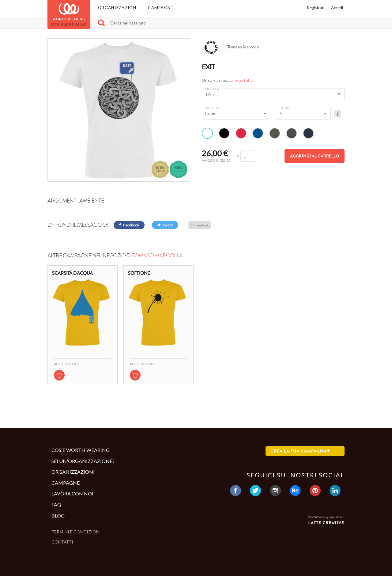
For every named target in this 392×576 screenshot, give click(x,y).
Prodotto (213, 89)
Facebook (129, 225)
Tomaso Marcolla (157, 256)
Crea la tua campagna (300, 451)
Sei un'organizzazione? (83, 461)
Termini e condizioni (76, 532)
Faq (56, 504)
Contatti (62, 542)
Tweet (165, 225)
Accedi (337, 8)
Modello (212, 108)
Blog (58, 515)
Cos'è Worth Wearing (81, 450)
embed (200, 225)
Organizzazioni (118, 8)
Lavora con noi (72, 493)
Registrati (316, 8)
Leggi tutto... (245, 80)
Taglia (284, 108)
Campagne (160, 8)
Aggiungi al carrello (315, 156)
